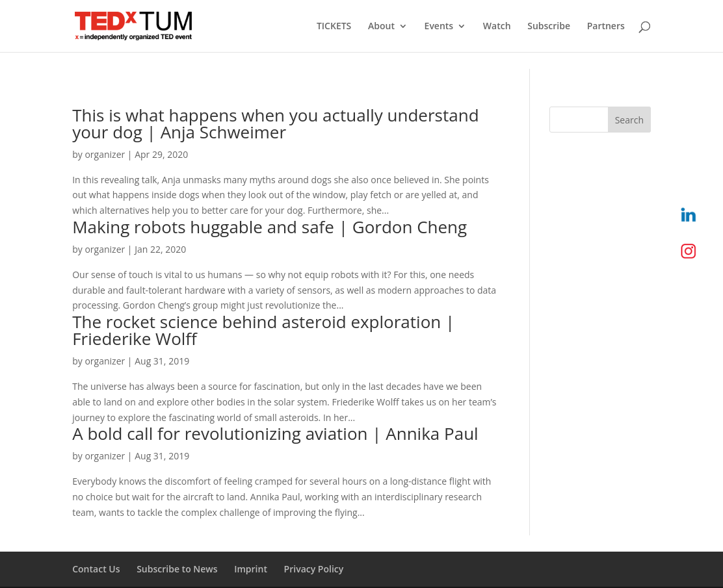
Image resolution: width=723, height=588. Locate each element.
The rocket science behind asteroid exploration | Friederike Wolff (263, 330)
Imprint (251, 569)
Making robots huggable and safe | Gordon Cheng (269, 227)
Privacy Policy (314, 569)
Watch (497, 27)
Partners (606, 27)
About (381, 27)
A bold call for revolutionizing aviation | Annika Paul (275, 433)
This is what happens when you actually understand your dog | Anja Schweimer (275, 123)
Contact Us (96, 569)
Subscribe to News (177, 569)
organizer (105, 154)
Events (439, 27)
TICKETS (334, 27)
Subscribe (549, 27)
